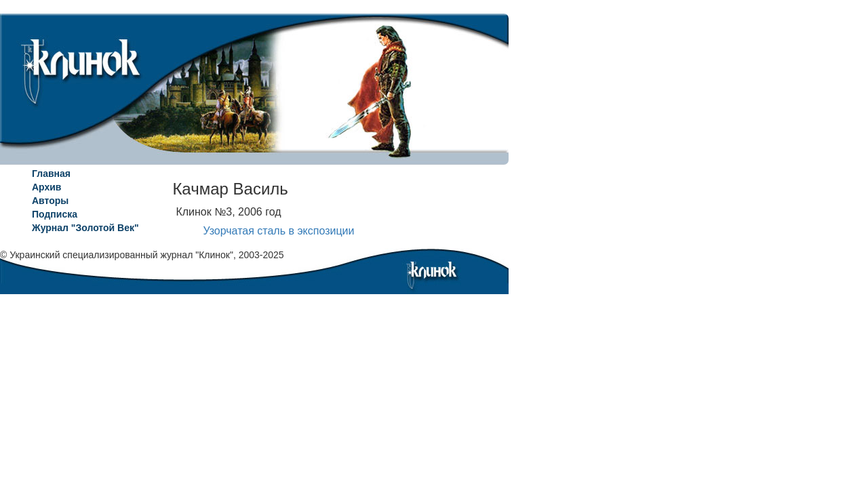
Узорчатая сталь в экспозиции (278, 231)
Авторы (50, 201)
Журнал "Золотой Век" (85, 228)
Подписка (55, 214)
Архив (46, 187)
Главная (51, 174)
